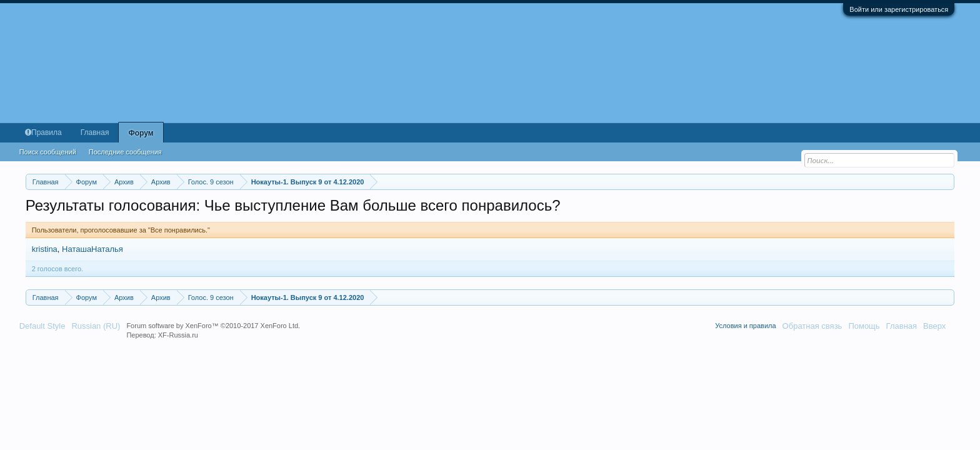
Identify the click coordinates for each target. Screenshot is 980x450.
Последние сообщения (125, 152)
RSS (956, 326)
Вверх (934, 326)
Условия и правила (745, 326)
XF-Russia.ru (178, 335)
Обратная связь (812, 326)
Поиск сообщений (48, 152)
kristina (45, 249)
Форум (141, 133)
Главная (95, 132)
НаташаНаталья (92, 249)
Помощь (864, 326)
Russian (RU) (96, 326)
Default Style (42, 326)
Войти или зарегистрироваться (899, 9)
